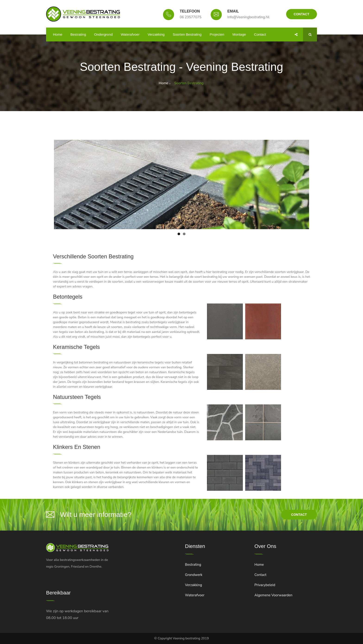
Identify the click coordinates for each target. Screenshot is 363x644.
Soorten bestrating (187, 34)
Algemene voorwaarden (273, 595)
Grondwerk (194, 575)
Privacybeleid (265, 585)
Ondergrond (103, 34)
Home (58, 34)
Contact (302, 14)
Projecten (217, 34)
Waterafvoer (130, 34)
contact (299, 515)
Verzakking (156, 34)
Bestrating (78, 34)
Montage (239, 34)
